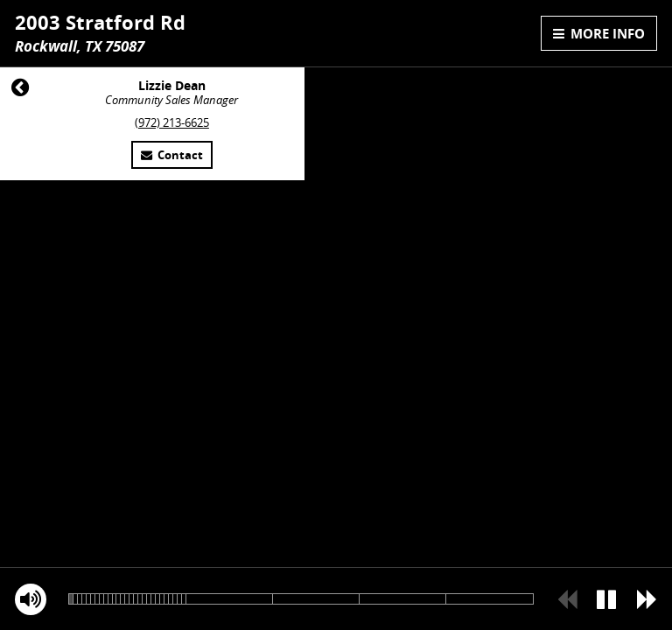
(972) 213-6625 (172, 123)
